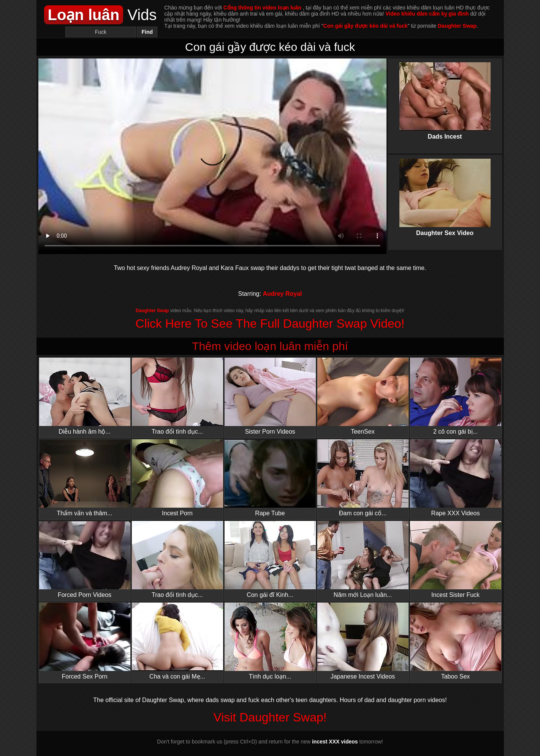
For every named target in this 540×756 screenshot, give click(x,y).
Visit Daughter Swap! (270, 717)
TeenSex (363, 396)
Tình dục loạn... (270, 641)
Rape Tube (270, 478)
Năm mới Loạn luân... (363, 560)
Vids (101, 15)
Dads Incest (445, 95)
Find (147, 32)
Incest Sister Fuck (456, 560)
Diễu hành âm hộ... (85, 396)
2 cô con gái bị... (456, 396)
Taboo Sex (456, 641)
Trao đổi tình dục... (177, 396)
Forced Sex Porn (85, 641)
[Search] (101, 32)
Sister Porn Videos (270, 396)
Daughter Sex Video (445, 191)
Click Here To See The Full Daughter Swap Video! (270, 324)
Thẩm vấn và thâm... (85, 478)
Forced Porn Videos (85, 560)
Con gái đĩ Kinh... (270, 560)
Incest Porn (177, 478)
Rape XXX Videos (456, 478)
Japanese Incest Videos (363, 641)
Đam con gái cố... (363, 478)
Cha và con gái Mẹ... (177, 641)
